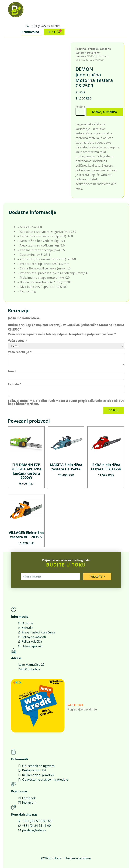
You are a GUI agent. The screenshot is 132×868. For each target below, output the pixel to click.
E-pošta (15, 384)
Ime (12, 371)
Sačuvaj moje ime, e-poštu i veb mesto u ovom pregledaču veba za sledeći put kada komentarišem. (66, 402)
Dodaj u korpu (104, 112)
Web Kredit (75, 705)
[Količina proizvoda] (80, 112)
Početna (81, 49)
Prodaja (93, 49)
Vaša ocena (17, 340)
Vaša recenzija (20, 352)
